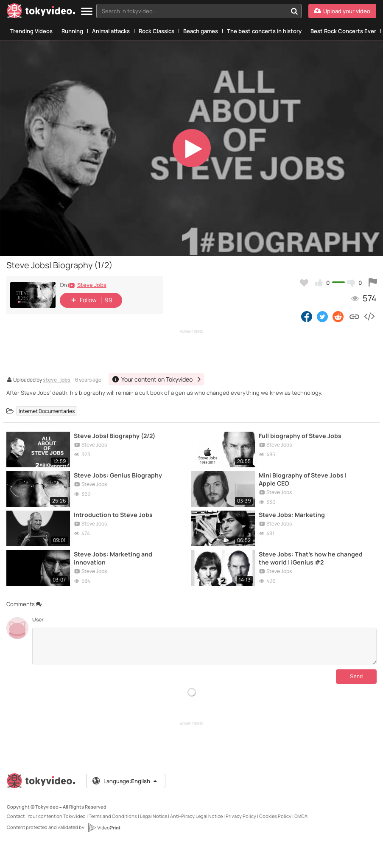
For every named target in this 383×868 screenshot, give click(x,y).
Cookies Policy (275, 816)
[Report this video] (373, 283)
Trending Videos (31, 31)
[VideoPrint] (104, 828)
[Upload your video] (342, 11)
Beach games (201, 31)
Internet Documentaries (47, 411)
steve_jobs (57, 380)
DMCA (301, 816)
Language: (125, 781)
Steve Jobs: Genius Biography (118, 475)
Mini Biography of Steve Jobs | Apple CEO (303, 479)
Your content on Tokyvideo (57, 816)
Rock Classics (157, 31)
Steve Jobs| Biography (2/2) (115, 436)
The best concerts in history (264, 31)
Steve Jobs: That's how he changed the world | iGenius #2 (311, 558)
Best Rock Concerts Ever (343, 31)
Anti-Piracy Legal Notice (196, 816)
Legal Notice (154, 816)
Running (72, 31)
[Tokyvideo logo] (41, 13)
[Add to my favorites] (304, 283)
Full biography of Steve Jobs (300, 436)
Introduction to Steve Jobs (113, 515)
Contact (16, 816)
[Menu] (87, 12)
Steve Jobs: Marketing (292, 515)
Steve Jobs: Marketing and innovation (113, 558)
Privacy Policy (241, 816)
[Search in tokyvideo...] (294, 11)
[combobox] (199, 11)
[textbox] (192, 11)
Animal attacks (111, 31)
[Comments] (204, 646)
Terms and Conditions (113, 816)
